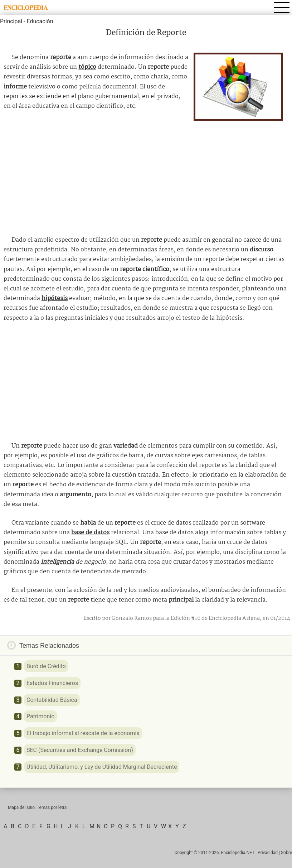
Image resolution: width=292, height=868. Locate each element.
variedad (126, 446)
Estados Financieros (52, 683)
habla (88, 523)
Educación (40, 21)
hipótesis (55, 298)
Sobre (286, 853)
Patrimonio (40, 716)
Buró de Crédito (46, 666)
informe (15, 87)
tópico (87, 67)
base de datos (90, 533)
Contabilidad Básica (52, 700)
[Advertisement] (146, 176)
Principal (11, 21)
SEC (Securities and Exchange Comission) (80, 750)
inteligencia (57, 562)
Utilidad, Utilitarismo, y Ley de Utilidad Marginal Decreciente (102, 767)
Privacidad (268, 853)
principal (181, 600)
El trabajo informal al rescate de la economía (83, 733)
